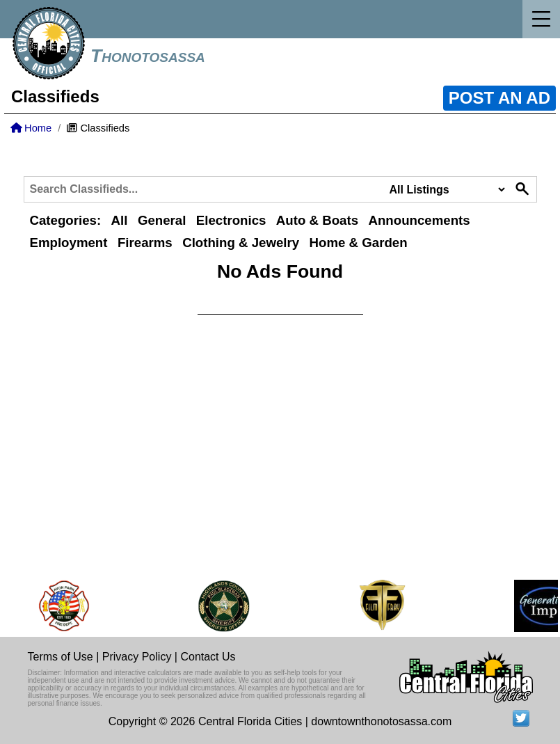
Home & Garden (359, 243)
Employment (69, 243)
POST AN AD (499, 98)
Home (31, 128)
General (162, 220)
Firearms (145, 243)
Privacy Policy (137, 657)
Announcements (419, 220)
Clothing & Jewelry (241, 243)
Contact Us (208, 657)
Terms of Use (61, 657)
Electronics (231, 220)
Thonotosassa (148, 56)
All (120, 220)
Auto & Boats (317, 220)
